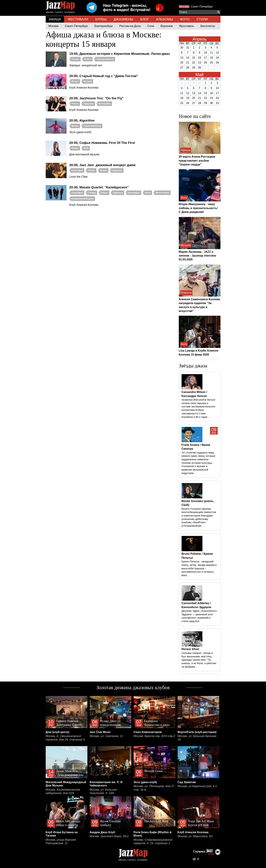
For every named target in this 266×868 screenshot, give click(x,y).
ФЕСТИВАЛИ (78, 19)
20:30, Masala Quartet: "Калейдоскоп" (99, 187)
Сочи (151, 26)
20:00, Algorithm (82, 120)
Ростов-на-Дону (130, 26)
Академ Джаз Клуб (102, 832)
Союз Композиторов (148, 732)
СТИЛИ (202, 19)
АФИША (55, 19)
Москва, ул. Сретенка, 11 (106, 736)
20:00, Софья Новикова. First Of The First (102, 143)
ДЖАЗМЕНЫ (123, 19)
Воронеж (167, 26)
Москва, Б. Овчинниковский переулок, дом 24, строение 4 (65, 738)
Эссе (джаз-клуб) (145, 782)
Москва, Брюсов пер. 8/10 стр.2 (154, 736)
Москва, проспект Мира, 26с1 (109, 836)
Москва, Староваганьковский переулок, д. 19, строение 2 (153, 841)
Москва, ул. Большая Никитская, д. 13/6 (103, 791)
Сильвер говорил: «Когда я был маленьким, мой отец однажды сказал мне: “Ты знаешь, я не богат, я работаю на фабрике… (199, 660)
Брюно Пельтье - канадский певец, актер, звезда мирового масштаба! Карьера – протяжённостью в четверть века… (199, 568)
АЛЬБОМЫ (165, 19)
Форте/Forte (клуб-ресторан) (197, 732)
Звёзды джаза (193, 366)
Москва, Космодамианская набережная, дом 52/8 (63, 791)
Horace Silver (190, 649)
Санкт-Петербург (202, 7)
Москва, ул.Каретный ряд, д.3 (197, 786)
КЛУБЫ (101, 19)
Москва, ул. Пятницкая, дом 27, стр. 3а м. (154, 788)
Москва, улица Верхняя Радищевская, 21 (61, 841)
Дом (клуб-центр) (58, 732)
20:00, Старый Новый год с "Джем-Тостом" (104, 76)
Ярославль (187, 26)
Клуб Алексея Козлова (193, 832)
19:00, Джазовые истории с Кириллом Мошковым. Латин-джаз (120, 54)
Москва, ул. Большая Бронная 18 (197, 738)
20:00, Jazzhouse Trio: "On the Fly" (97, 98)
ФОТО (185, 19)
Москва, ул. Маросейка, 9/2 (195, 836)
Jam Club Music (100, 732)
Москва (184, 7)
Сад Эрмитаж (187, 782)
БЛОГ (145, 19)
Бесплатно (208, 26)
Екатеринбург (104, 26)
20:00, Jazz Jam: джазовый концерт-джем (102, 165)
